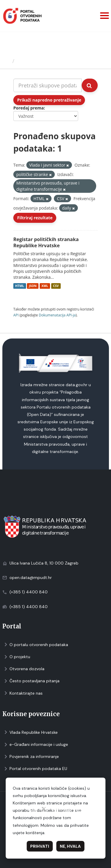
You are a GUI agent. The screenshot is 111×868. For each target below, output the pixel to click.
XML (45, 286)
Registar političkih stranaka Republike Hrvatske (46, 242)
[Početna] (7, 61)
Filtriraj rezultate (35, 218)
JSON (33, 286)
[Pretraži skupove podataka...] (48, 85)
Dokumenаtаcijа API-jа (57, 315)
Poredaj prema (29, 108)
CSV (56, 286)
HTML (20, 286)
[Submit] (90, 85)
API (16, 315)
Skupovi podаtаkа (41, 61)
